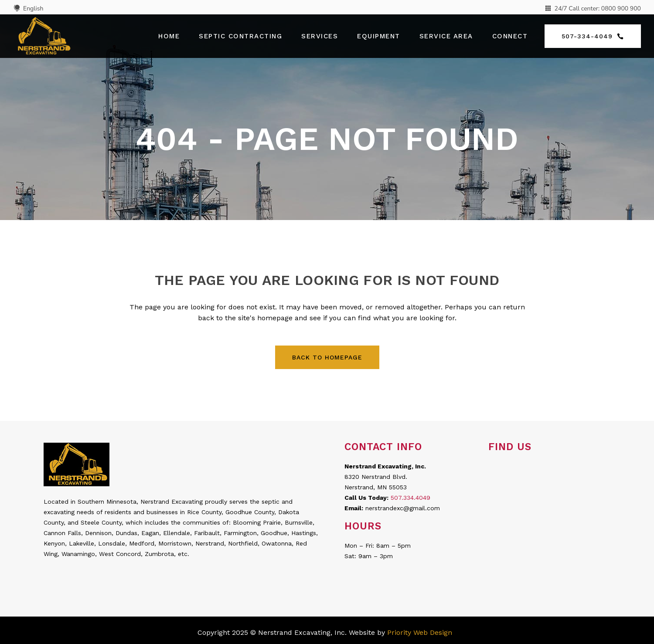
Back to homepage (327, 357)
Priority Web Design (420, 632)
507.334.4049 (410, 498)
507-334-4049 (593, 36)
